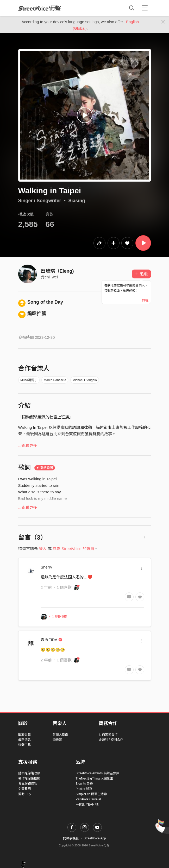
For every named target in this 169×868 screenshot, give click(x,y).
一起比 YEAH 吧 (87, 805)
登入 (43, 549)
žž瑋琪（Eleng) (57, 271)
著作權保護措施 (29, 778)
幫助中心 (24, 794)
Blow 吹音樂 (84, 784)
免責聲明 (24, 789)
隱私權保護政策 (29, 773)
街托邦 (57, 740)
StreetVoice (40, 8)
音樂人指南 (60, 735)
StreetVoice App (95, 838)
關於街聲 (24, 735)
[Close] (163, 22)
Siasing (77, 201)
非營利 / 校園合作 (111, 740)
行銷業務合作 (108, 735)
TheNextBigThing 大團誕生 (94, 778)
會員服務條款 (28, 784)
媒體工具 (24, 745)
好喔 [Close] (145, 300)
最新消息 (24, 740)
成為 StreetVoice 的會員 (73, 549)
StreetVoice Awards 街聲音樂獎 (97, 773)
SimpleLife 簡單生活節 (91, 794)
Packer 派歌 (84, 789)
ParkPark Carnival (88, 799)
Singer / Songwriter (40, 201)
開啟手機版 (71, 838)
